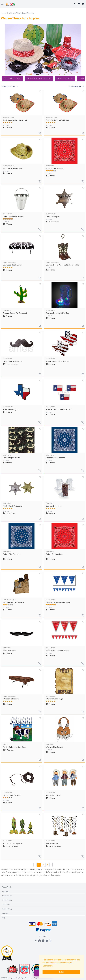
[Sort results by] (10, 86)
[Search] (43, 240)
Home (3, 13)
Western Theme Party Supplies (21, 13)
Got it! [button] (61, 972)
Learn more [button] (48, 966)
